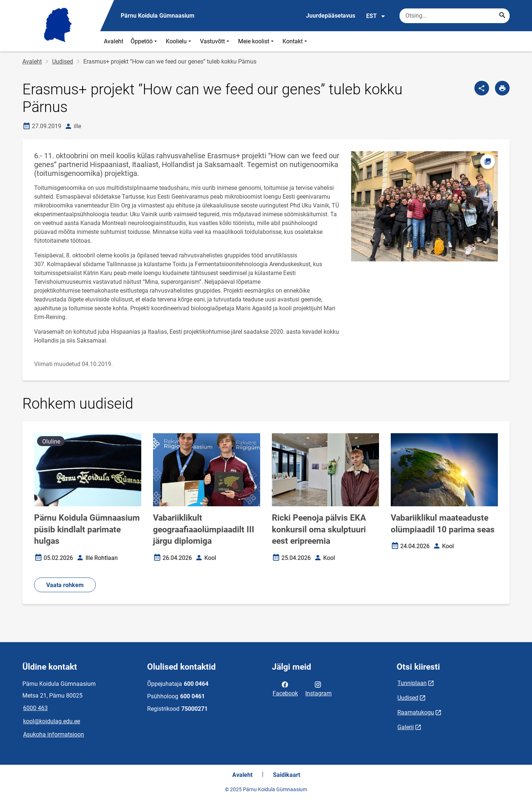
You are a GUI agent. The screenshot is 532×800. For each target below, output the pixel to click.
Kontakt (296, 41)
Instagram (318, 688)
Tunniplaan (412, 683)
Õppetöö (145, 41)
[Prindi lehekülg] (502, 88)
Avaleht (114, 41)
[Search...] (502, 16)
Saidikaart (287, 775)
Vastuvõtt (215, 41)
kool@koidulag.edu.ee (52, 721)
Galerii (406, 727)
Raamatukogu (416, 712)
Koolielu (179, 41)
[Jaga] (482, 88)
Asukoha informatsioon (54, 734)
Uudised (63, 61)
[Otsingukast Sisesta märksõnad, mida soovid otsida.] (455, 16)
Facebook (285, 688)
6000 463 (35, 708)
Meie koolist (257, 41)
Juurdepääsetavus (331, 16)
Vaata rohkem (65, 585)
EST (376, 16)
